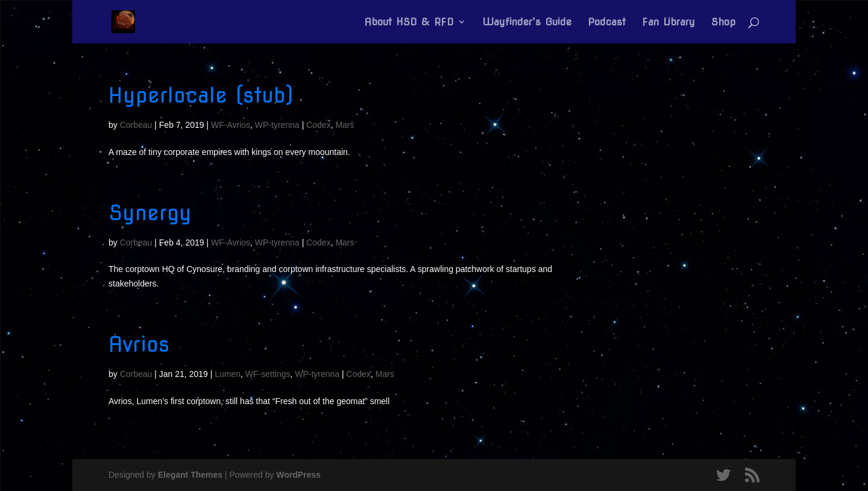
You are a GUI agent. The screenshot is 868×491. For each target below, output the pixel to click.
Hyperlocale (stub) (201, 95)
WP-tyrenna (277, 125)
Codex (318, 125)
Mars (344, 125)
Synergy (150, 213)
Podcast (607, 23)
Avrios (139, 344)
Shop (723, 23)
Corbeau (136, 125)
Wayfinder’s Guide (527, 23)
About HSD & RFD (409, 23)
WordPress (298, 475)
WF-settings (268, 374)
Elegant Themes (190, 475)
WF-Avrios (231, 125)
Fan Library (668, 23)
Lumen (228, 374)
